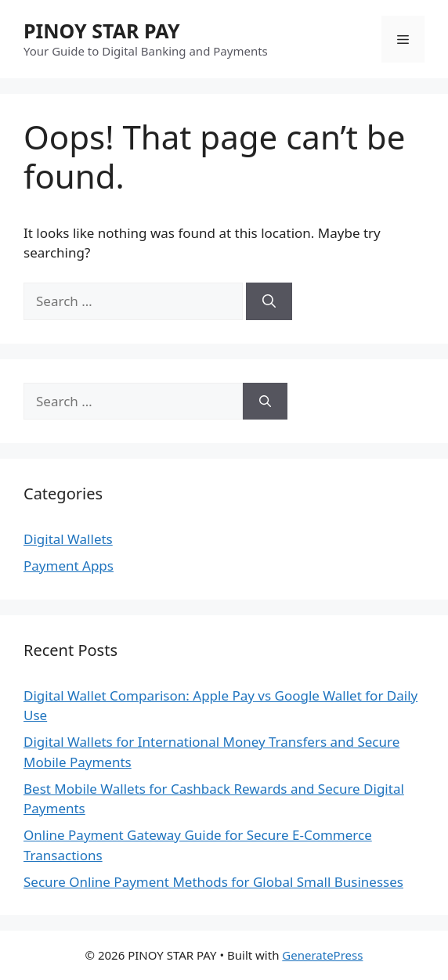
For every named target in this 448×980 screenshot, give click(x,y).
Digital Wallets (68, 539)
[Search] (269, 301)
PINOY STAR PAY (102, 31)
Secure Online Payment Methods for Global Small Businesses (213, 882)
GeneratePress (322, 955)
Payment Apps (69, 566)
